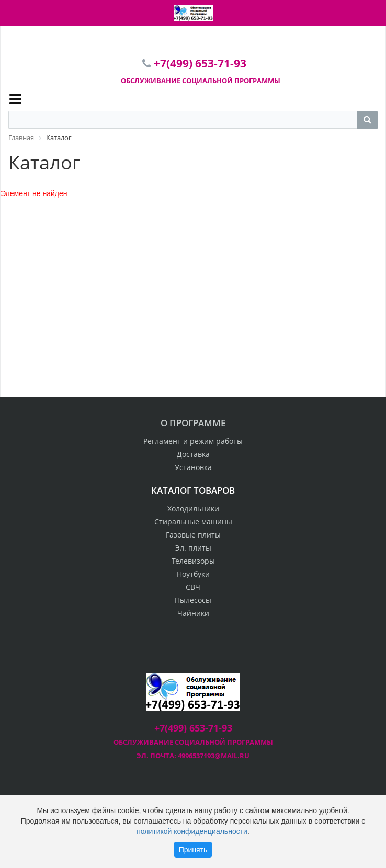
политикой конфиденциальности (192, 831)
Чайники (193, 613)
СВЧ (193, 587)
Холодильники (193, 509)
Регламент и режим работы (193, 441)
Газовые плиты (193, 535)
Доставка (193, 454)
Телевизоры (193, 561)
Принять (193, 850)
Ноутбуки (193, 574)
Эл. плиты (193, 548)
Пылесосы (193, 600)
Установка (193, 467)
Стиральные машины (193, 522)
